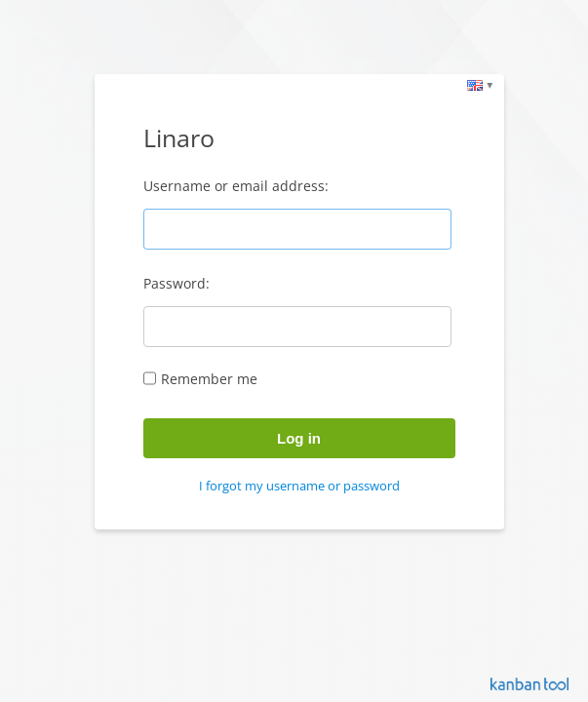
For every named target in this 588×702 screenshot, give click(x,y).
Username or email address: (236, 186)
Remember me (209, 379)
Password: (176, 283)
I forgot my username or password (299, 486)
